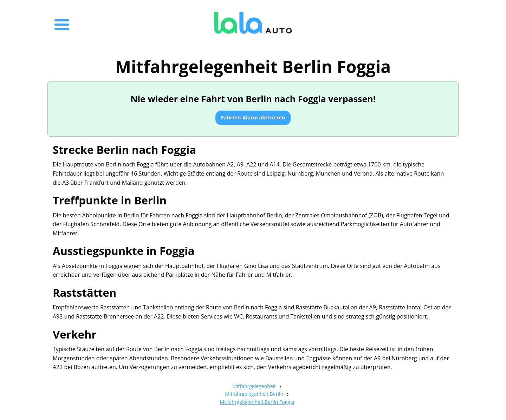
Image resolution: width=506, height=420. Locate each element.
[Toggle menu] (62, 23)
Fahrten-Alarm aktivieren (253, 117)
